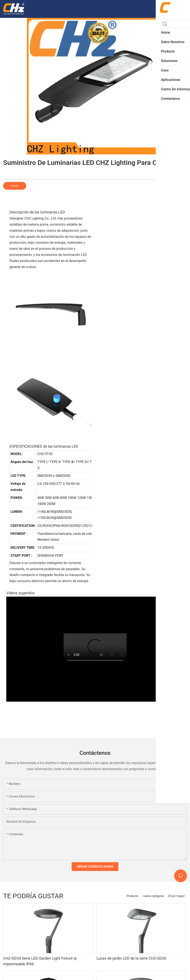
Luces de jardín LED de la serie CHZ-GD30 (131, 958)
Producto (133, 896)
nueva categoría (153, 896)
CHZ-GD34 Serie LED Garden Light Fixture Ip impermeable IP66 (40, 961)
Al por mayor (176, 896)
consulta (15, 186)
